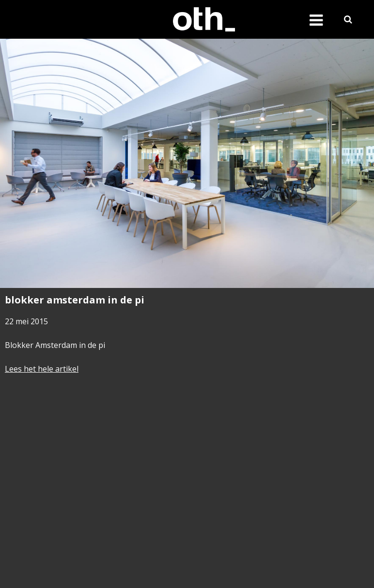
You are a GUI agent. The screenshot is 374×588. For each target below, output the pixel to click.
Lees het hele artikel (42, 369)
